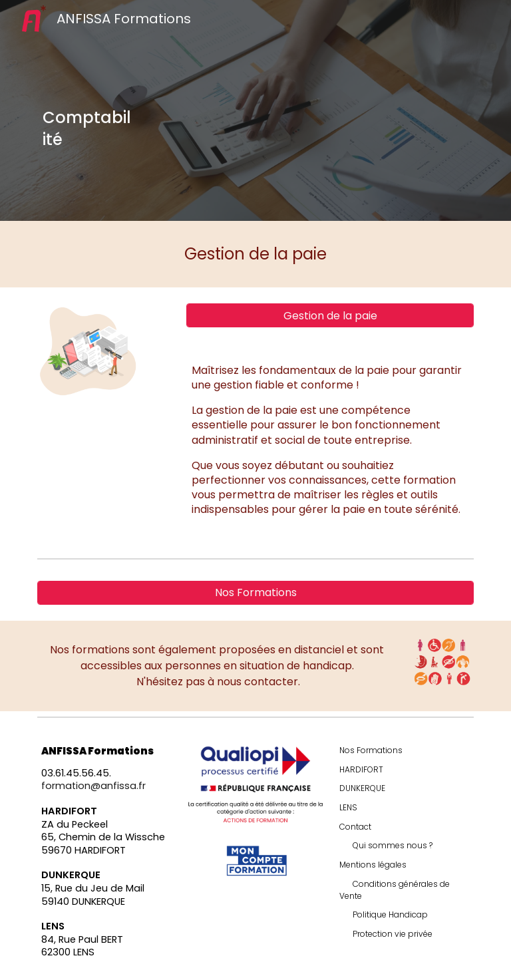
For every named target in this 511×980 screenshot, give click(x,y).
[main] (87, 128)
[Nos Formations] (255, 592)
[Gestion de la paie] (330, 316)
